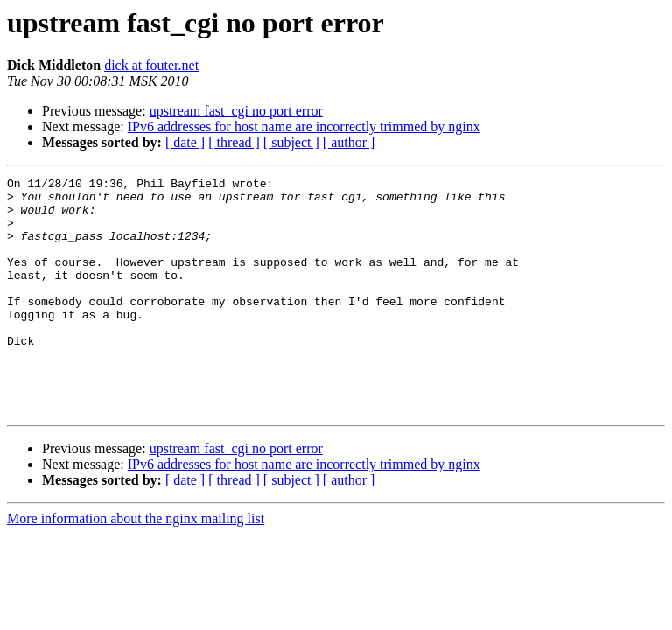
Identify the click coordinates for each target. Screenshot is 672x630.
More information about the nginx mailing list (136, 566)
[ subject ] (291, 142)
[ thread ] (234, 142)
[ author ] (349, 142)
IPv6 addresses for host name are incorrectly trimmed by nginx (304, 126)
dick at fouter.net (151, 65)
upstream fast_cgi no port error (236, 111)
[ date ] (185, 142)
